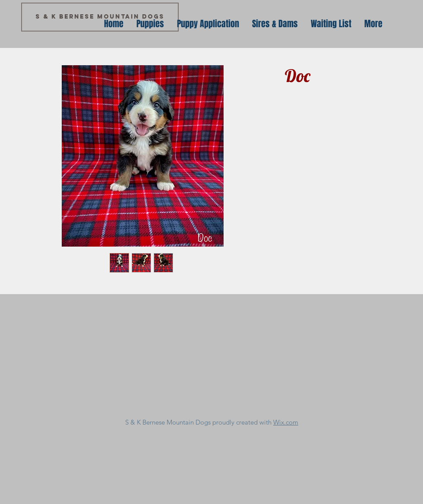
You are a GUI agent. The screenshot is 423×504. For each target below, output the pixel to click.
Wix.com (286, 422)
